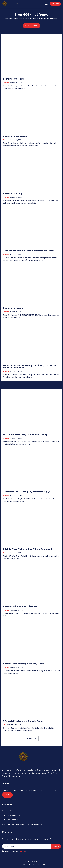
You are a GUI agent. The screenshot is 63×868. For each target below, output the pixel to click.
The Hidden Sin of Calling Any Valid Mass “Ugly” (27, 492)
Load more (32, 738)
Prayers (6, 83)
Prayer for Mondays (13, 308)
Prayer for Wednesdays (15, 136)
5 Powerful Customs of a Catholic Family (23, 721)
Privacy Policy (22, 851)
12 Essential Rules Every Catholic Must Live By (25, 434)
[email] (26, 846)
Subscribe (56, 846)
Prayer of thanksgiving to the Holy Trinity (24, 664)
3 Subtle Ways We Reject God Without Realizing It (28, 549)
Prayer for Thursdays (14, 79)
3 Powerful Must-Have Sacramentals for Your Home (29, 251)
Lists (5, 725)
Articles (6, 255)
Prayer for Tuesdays (13, 193)
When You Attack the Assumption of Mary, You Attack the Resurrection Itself (30, 366)
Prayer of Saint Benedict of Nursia (20, 606)
